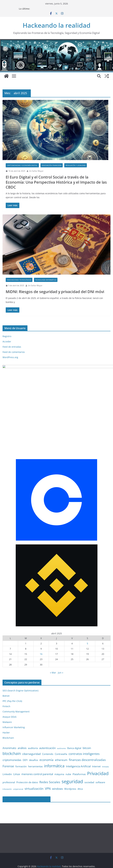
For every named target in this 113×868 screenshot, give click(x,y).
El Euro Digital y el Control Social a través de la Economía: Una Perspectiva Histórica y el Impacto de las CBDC (56, 182)
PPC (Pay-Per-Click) (12, 686)
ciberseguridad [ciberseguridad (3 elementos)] (31, 739)
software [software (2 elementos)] (100, 767)
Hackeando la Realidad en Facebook (27, 784)
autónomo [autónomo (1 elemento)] (61, 733)
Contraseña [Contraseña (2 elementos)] (61, 739)
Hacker (6, 717)
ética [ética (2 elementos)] (80, 773)
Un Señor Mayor (36, 171)
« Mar (53, 657)
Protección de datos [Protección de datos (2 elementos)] (27, 767)
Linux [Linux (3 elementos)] (17, 759)
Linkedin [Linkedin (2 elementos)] (7, 759)
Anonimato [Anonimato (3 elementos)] (9, 733)
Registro (7, 336)
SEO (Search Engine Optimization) (20, 675)
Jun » (61, 657)
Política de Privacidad (50, 864)
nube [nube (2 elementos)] (68, 759)
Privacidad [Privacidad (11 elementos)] (98, 758)
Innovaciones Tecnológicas (19, 280)
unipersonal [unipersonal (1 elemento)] (18, 774)
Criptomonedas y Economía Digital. (22, 165)
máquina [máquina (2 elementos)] (59, 759)
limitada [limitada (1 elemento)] (105, 752)
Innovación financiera (52, 165)
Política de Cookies (78, 864)
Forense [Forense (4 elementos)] (8, 751)
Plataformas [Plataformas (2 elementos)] (79, 759)
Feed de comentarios (14, 352)
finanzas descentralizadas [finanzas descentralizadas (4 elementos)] (87, 745)
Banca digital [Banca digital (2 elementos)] (74, 733)
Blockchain (8, 723)
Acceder (7, 341)
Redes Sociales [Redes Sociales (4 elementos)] (50, 767)
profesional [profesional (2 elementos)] (9, 767)
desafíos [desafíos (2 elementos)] (34, 745)
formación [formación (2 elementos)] (21, 751)
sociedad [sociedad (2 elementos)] (89, 767)
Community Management (16, 696)
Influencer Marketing (14, 712)
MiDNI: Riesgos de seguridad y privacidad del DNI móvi (55, 292)
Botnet (6, 681)
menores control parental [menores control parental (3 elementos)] (37, 759)
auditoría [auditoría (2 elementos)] (33, 733)
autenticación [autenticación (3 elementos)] (47, 733)
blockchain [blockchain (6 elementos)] (12, 738)
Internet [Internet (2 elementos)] (96, 751)
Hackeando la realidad (57, 25)
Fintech (6, 691)
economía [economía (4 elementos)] (47, 745)
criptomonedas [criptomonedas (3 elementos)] (12, 745)
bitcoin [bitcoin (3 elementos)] (87, 733)
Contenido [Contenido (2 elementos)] (48, 739)
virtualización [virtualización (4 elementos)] (34, 773)
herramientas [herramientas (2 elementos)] (35, 751)
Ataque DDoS (10, 702)
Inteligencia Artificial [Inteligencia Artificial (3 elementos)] (78, 751)
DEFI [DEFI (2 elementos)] (25, 745)
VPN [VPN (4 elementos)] (48, 773)
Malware (7, 707)
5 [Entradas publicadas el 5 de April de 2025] (87, 628)
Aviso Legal (28, 864)
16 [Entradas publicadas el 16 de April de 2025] (41, 639)
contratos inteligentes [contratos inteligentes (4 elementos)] (84, 739)
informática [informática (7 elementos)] (54, 751)
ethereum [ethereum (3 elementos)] (61, 745)
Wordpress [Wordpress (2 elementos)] (70, 773)
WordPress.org (10, 357)
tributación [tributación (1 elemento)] (7, 774)
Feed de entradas (12, 347)
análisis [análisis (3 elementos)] (22, 733)
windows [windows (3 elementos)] (57, 773)
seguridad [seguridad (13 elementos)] (72, 766)
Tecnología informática (46, 280)
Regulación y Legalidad (76, 165)
